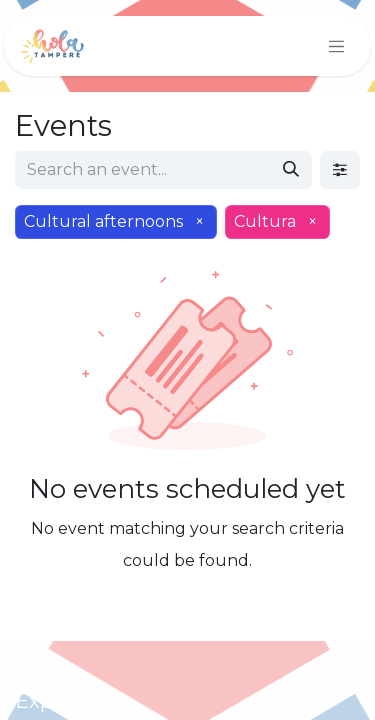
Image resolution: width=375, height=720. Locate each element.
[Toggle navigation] (337, 46)
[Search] (291, 170)
